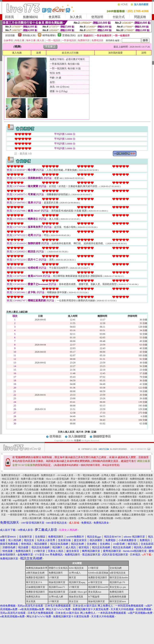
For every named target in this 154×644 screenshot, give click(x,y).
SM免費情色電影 (128, 497)
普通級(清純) (69, 35)
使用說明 (97, 17)
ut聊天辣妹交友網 (35, 573)
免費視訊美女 (33, 597)
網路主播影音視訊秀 (121, 511)
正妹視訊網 (16, 490)
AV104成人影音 (65, 475)
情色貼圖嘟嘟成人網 (89, 482)
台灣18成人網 (56, 597)
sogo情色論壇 (20, 500)
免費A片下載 (109, 482)
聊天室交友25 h (34, 582)
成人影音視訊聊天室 (93, 490)
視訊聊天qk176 (117, 582)
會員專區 (55, 17)
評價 (87, 432)
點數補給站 (31, 17)
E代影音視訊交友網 (64, 511)
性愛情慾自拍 (139, 500)
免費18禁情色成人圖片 (132, 493)
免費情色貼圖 (137, 479)
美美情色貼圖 (29, 497)
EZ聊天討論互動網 (67, 504)
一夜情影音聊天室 (17, 515)
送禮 (38, 53)
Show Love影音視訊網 (57, 479)
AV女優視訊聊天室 (118, 479)
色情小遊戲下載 (54, 507)
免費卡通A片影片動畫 (32, 479)
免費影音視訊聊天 (36, 578)
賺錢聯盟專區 (102, 436)
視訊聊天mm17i (57, 587)
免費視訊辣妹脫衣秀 (37, 568)
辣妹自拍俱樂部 (131, 490)
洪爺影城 (62, 497)
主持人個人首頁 (66, 432)
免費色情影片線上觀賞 (52, 490)
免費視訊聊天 (56, 573)
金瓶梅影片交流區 (127, 475)
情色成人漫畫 (48, 504)
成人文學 (10, 493)
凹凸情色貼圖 (31, 490)
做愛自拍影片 (75, 497)
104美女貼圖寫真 (132, 504)
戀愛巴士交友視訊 (58, 568)
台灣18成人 (75, 573)
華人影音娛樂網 (46, 497)
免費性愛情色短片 (11, 475)
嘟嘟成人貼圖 (24, 493)
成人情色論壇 (62, 500)
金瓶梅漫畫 (16, 511)
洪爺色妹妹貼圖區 (110, 515)
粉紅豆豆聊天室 (11, 479)
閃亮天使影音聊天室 (21, 486)
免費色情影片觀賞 (34, 507)
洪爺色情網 (123, 500)
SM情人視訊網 (123, 518)
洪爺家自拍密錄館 (127, 482)
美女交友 (74, 601)
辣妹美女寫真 (76, 597)
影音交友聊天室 (24, 482)
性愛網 (77, 440)
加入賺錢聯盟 (77, 436)
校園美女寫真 (41, 486)
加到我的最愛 (115, 53)
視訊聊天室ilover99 (98, 587)
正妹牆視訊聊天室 (36, 587)
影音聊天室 (16, 507)
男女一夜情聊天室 (80, 479)
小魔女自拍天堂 (135, 507)
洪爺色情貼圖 (106, 518)
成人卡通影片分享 (108, 497)
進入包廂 (17, 53)
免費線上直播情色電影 (134, 515)
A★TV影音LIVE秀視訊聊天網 (92, 511)
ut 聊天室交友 (95, 582)
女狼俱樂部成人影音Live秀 (38, 511)
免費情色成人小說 (64, 493)
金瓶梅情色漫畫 (118, 597)
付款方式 (119, 17)
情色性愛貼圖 (99, 479)
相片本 (80, 432)
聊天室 (72, 578)
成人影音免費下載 (29, 504)
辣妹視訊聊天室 (57, 582)
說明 (144, 53)
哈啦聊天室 (128, 486)
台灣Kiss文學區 (37, 515)
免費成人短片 (118, 507)
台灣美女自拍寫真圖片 (41, 500)
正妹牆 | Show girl (78, 592)
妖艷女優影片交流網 (45, 482)
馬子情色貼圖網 (58, 486)
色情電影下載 (94, 500)
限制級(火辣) (29, 35)
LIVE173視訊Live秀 (111, 504)
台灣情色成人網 (55, 515)
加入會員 (76, 17)
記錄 (94, 432)
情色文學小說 (73, 490)
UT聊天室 (93, 568)
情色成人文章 (83, 493)
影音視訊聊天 (91, 515)
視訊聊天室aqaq (77, 582)
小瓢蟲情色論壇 (31, 475)
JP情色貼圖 (90, 497)
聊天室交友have (118, 601)
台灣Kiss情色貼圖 (87, 518)
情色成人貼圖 (78, 500)
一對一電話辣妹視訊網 (87, 475)
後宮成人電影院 (68, 518)
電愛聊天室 (70, 507)
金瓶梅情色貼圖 (86, 507)
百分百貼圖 (110, 500)
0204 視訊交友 (76, 568)
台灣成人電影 (108, 475)
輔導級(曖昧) (49, 35)
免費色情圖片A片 (111, 486)
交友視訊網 (115, 568)
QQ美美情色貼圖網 (89, 504)
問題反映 (140, 17)
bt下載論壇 (94, 597)
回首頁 (9, 17)
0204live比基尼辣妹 (98, 573)
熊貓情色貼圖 (111, 493)
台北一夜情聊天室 (67, 482)
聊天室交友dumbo (119, 578)
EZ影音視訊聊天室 (43, 493)
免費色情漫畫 (146, 475)
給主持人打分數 (70, 53)
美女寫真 (31, 601)
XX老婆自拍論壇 (77, 486)
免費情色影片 (48, 475)
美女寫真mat (95, 592)
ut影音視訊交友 (118, 573)
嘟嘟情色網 (94, 486)
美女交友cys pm (118, 587)
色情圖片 (97, 493)
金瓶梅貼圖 (103, 507)
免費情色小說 (113, 490)
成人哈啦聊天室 (74, 515)
